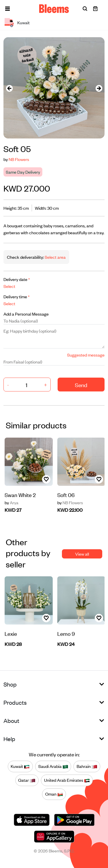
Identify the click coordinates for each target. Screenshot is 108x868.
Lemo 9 (66, 633)
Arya (12, 503)
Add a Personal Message (26, 314)
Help (9, 739)
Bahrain (87, 766)
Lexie (11, 633)
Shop (10, 684)
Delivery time (17, 296)
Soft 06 (66, 495)
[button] (7, 9)
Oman (54, 794)
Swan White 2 (20, 495)
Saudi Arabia (53, 766)
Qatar (27, 780)
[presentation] (9, 88)
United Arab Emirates (67, 780)
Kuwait (20, 766)
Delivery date (17, 279)
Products (15, 702)
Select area (55, 257)
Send (81, 385)
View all (82, 554)
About (11, 720)
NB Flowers (19, 159)
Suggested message (86, 355)
